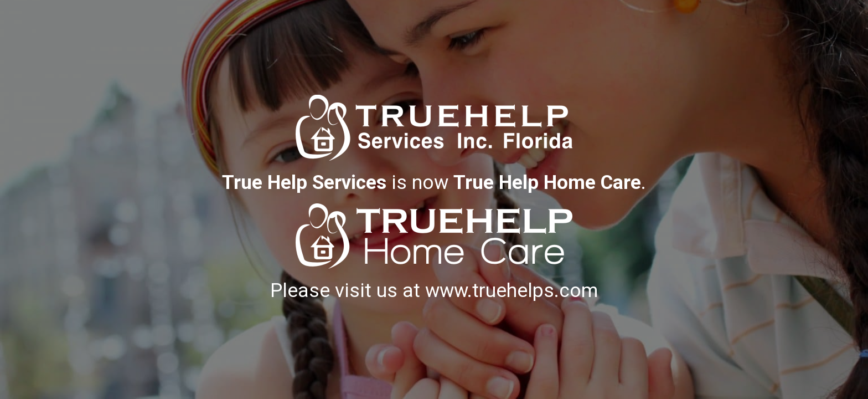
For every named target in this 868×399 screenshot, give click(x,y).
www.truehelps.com (512, 290)
